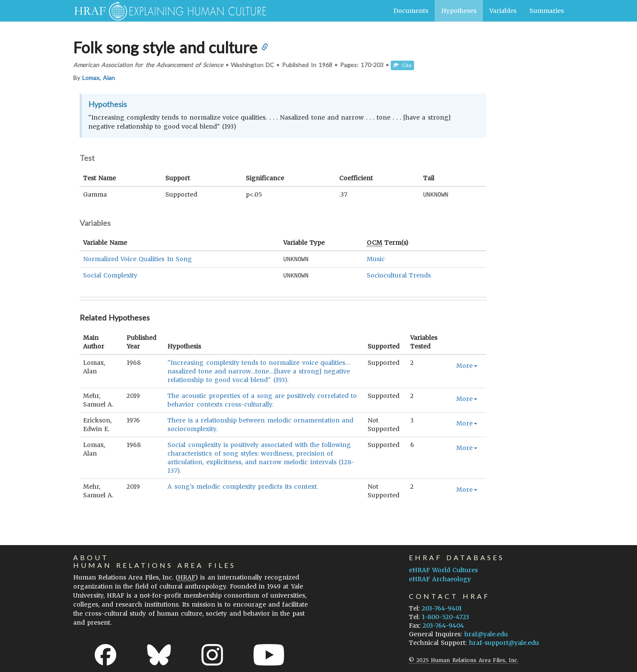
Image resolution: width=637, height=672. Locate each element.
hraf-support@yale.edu (504, 641)
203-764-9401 (442, 607)
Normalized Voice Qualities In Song (138, 259)
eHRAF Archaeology (440, 578)
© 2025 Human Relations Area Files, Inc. (464, 659)
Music (376, 259)
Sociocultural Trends (399, 274)
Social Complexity (110, 274)
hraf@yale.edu (486, 633)
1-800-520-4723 (445, 616)
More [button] (467, 364)
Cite (402, 65)
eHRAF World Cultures (443, 569)
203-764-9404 (443, 624)
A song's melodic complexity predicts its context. (243, 485)
